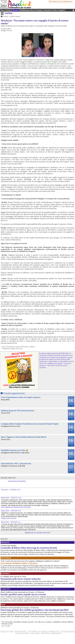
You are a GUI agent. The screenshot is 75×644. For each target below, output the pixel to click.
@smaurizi (5, 490)
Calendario (47, 10)
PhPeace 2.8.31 (55, 632)
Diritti (6, 16)
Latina (8, 13)
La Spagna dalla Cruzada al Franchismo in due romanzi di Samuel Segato (30, 424)
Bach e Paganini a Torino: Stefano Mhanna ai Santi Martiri (24, 437)
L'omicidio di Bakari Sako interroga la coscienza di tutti (29, 548)
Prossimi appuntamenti (14, 393)
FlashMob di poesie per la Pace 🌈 (15, 450)
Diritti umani (15, 16)
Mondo (15, 10)
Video (55, 10)
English (62, 10)
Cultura (8, 10)
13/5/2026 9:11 (15, 522)
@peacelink (5, 498)
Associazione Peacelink (17, 481)
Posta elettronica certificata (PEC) (51, 633)
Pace (2, 10)
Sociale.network (8, 478)
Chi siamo (53, 1)
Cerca (60, 1)
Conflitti (5, 589)
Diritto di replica (35, 633)
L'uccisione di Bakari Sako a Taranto (19, 563)
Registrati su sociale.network (37, 532)
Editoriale (6, 558)
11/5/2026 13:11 (15, 490)
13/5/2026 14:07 (16, 498)
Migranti (5, 542)
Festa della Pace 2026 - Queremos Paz (16, 463)
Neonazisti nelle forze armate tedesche (21, 579)
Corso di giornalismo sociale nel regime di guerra (21, 397)
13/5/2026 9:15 (15, 511)
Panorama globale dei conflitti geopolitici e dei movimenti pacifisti (35, 610)
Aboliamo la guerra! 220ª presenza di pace (18, 411)
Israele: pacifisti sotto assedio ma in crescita (23, 594)
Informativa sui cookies (22, 633)
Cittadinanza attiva (27, 10)
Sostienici (68, 1)
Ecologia (39, 10)
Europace (5, 573)
